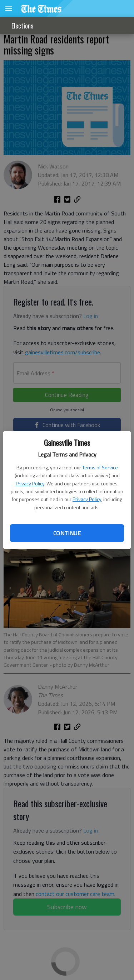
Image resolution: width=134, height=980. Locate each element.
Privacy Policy (30, 483)
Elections (22, 26)
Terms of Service (100, 467)
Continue (67, 533)
